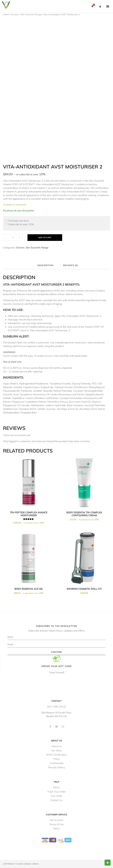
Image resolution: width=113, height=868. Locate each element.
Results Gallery (57, 767)
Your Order (56, 796)
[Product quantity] (13, 237)
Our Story (56, 750)
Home (6, 14)
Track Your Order (56, 792)
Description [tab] (45, 265)
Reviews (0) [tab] (71, 265)
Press (56, 759)
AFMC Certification (56, 755)
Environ (15, 14)
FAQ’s (57, 787)
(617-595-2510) (57, 707)
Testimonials (57, 763)
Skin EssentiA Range (31, 14)
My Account (57, 820)
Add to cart (45, 237)
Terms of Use (56, 824)
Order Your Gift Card (57, 666)
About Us (57, 746)
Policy (56, 828)
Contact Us (56, 800)
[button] (108, 6)
